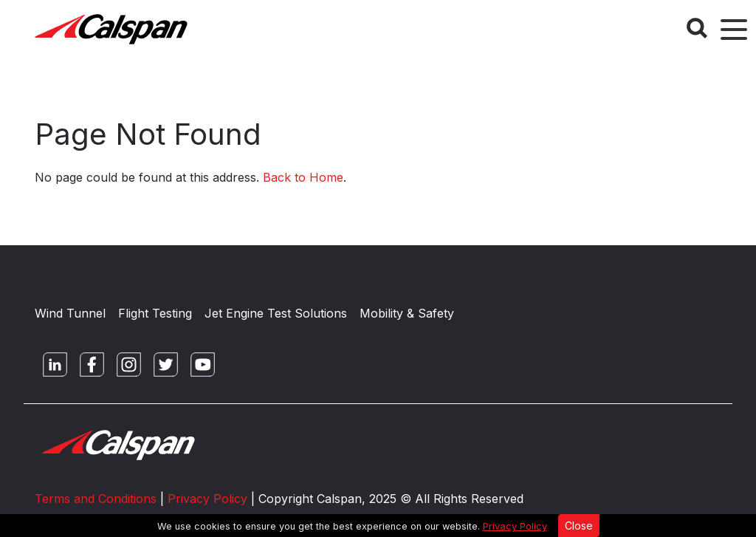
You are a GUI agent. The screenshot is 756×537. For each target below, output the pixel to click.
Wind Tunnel (70, 313)
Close (579, 526)
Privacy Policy (515, 526)
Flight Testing (155, 313)
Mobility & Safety (407, 313)
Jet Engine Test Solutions (276, 313)
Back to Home (303, 177)
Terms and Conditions (96, 499)
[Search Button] (697, 28)
